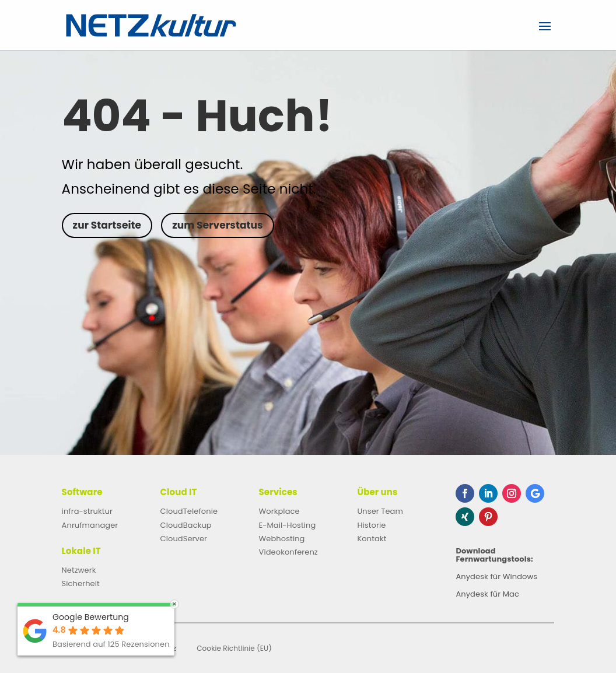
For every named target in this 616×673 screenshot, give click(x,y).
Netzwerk (79, 570)
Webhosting (282, 539)
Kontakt (372, 539)
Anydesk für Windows (496, 577)
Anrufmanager (90, 525)
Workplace (279, 511)
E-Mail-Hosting (288, 525)
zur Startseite (107, 225)
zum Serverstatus (217, 225)
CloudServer (184, 539)
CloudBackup (186, 525)
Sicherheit (81, 583)
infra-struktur (87, 511)
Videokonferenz (288, 552)
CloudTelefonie (189, 511)
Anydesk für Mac (487, 595)
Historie (371, 525)
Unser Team (380, 511)
